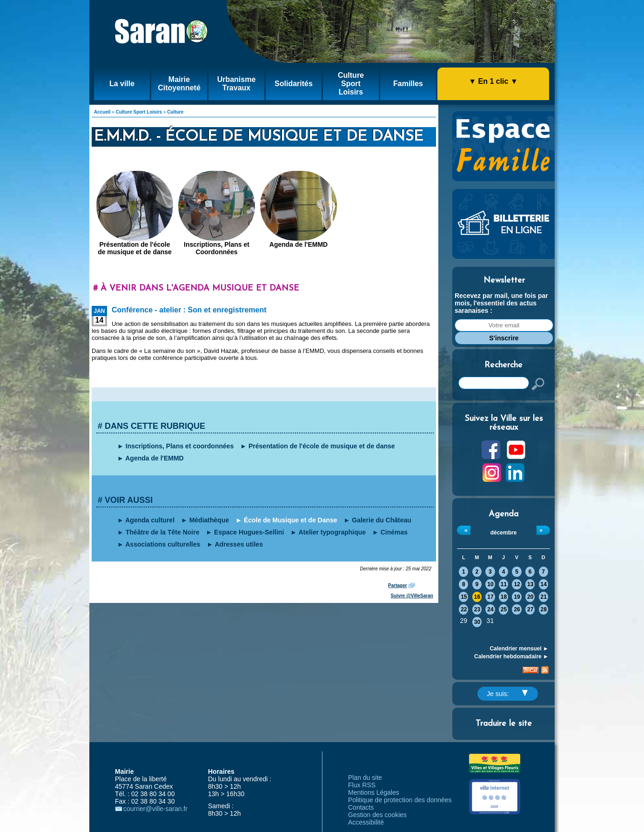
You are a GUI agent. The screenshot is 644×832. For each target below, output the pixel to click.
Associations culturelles (163, 544)
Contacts (361, 807)
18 (504, 597)
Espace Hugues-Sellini (249, 532)
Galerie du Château (382, 520)
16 (477, 597)
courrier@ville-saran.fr (155, 809)
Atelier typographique (332, 532)
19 (517, 597)
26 (517, 609)
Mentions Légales (374, 792)
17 (490, 597)
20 (530, 597)
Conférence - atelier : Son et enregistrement (189, 310)
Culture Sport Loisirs (139, 112)
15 (464, 597)
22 (464, 609)
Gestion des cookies (377, 815)
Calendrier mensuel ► (519, 649)
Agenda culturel (150, 520)
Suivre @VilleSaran (412, 596)
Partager (398, 585)
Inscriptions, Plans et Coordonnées (217, 248)
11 (504, 584)
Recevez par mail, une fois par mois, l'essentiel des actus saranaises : (501, 303)
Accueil (102, 112)
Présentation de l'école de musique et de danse (135, 248)
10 (490, 584)
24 (490, 609)
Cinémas (394, 532)
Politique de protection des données (400, 800)
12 (517, 584)
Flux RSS (362, 785)
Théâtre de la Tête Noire (163, 532)
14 (544, 584)
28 (544, 609)
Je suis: (507, 694)
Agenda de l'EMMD (299, 244)
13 (530, 584)
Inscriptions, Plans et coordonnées (180, 446)
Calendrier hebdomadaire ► (511, 656)
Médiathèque (209, 520)
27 (530, 609)
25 (504, 609)
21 (544, 597)
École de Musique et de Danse (291, 520)
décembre (504, 533)
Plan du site (365, 778)
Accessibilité (366, 822)
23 (477, 609)
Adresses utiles (239, 544)
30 (477, 622)
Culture (175, 112)
